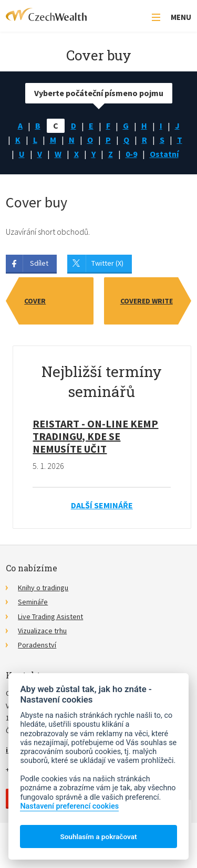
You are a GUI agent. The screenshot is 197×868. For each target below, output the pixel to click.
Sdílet (39, 263)
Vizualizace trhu (42, 631)
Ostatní (164, 154)
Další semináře (102, 505)
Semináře (33, 602)
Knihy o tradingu (43, 588)
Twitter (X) (107, 263)
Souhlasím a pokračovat (98, 836)
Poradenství (37, 645)
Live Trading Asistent (50, 616)
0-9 (131, 154)
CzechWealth (46, 14)
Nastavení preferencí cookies (69, 806)
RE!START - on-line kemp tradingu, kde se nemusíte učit (95, 436)
